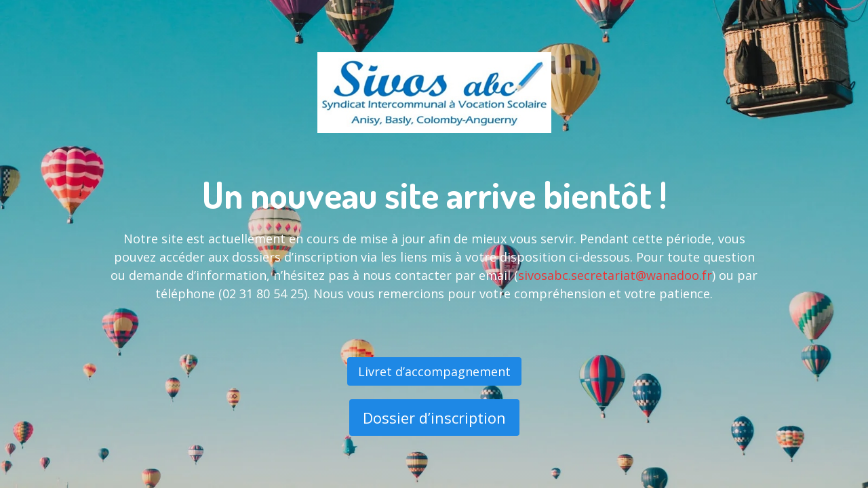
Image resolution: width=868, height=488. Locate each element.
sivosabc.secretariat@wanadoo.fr (615, 275)
